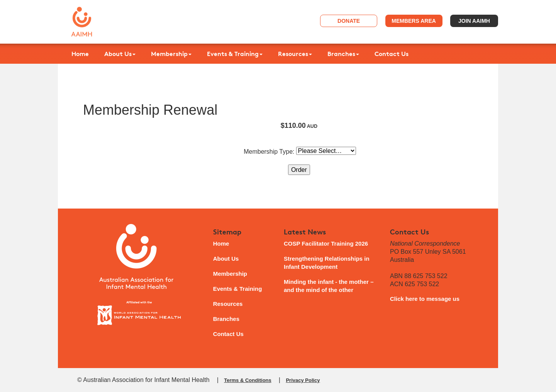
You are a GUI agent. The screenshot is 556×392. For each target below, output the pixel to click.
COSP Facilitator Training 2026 (326, 244)
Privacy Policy (303, 380)
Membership (171, 54)
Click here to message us (425, 299)
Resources (295, 54)
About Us (120, 54)
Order (299, 170)
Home (80, 54)
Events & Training (235, 54)
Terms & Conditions (248, 380)
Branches (343, 54)
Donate (349, 21)
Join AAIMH (474, 21)
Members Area (414, 21)
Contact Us (392, 54)
